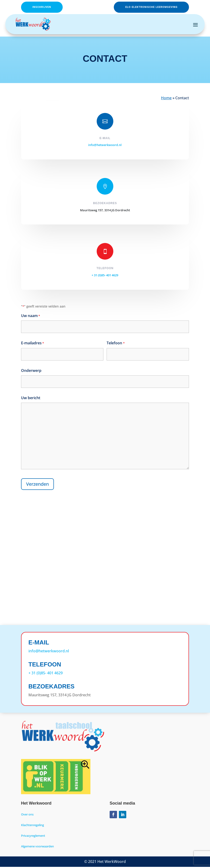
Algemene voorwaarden (37, 847)
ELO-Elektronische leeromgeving (142, 8)
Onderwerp (31, 372)
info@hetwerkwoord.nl (105, 146)
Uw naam (31, 317)
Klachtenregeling (32, 826)
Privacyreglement (33, 837)
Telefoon (116, 344)
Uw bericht (31, 399)
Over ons (27, 815)
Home (166, 99)
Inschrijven (47, 8)
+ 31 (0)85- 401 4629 (105, 276)
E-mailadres (32, 344)
